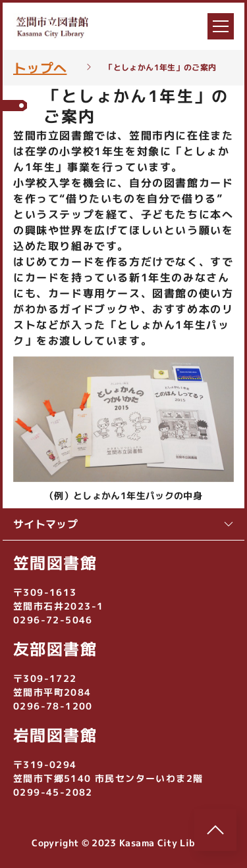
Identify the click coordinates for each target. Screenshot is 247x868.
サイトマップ (123, 524)
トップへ (40, 68)
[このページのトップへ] (215, 830)
